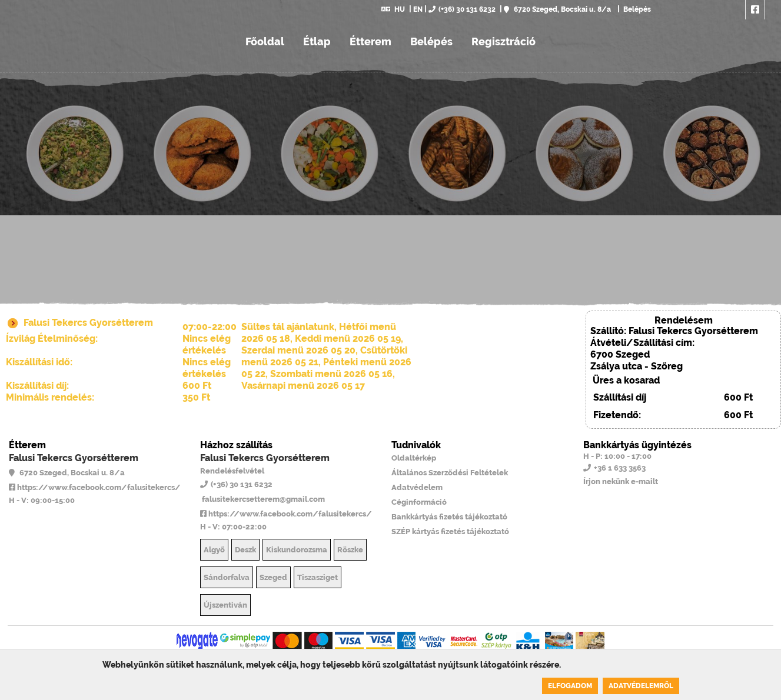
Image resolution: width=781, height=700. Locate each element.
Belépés (636, 9)
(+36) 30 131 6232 (462, 9)
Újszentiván (225, 605)
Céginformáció (419, 502)
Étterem (370, 41)
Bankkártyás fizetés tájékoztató (449, 517)
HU (393, 9)
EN (418, 9)
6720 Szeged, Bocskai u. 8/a (557, 9)
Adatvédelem (417, 487)
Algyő (214, 550)
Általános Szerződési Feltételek (450, 473)
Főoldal (265, 41)
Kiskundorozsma (297, 550)
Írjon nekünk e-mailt (621, 481)
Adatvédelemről (641, 686)
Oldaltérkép (414, 458)
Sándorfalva (227, 577)
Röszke (350, 550)
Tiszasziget (318, 577)
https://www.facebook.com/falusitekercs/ (95, 487)
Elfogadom (570, 686)
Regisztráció (504, 41)
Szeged (273, 577)
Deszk (245, 550)
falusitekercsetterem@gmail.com (262, 499)
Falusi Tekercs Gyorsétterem (74, 458)
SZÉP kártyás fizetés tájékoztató (450, 531)
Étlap (317, 41)
